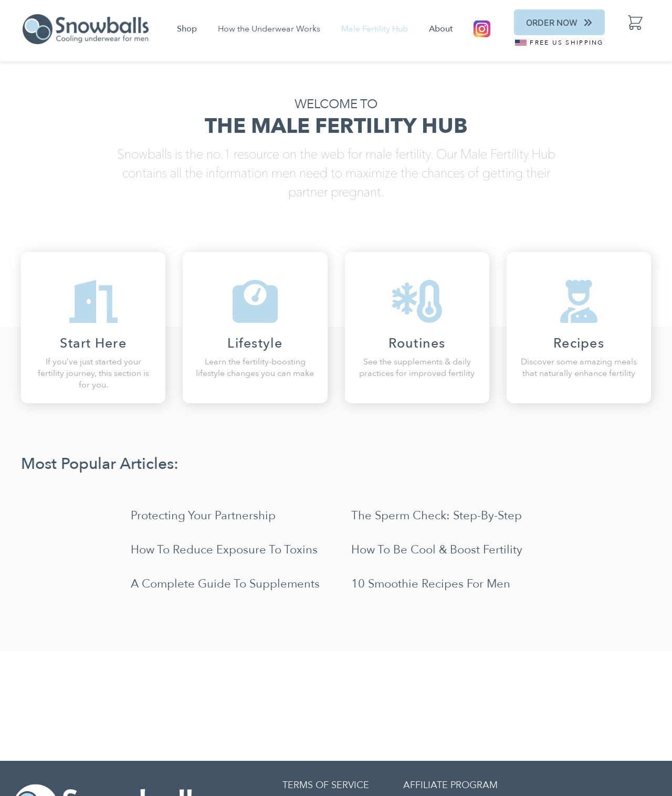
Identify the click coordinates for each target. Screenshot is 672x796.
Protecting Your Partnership (203, 516)
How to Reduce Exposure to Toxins (224, 550)
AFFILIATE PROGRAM (450, 785)
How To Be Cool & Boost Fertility (437, 550)
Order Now (560, 23)
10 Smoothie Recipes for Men (431, 584)
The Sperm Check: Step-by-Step (437, 516)
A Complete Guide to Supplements (225, 584)
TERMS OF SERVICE (326, 785)
